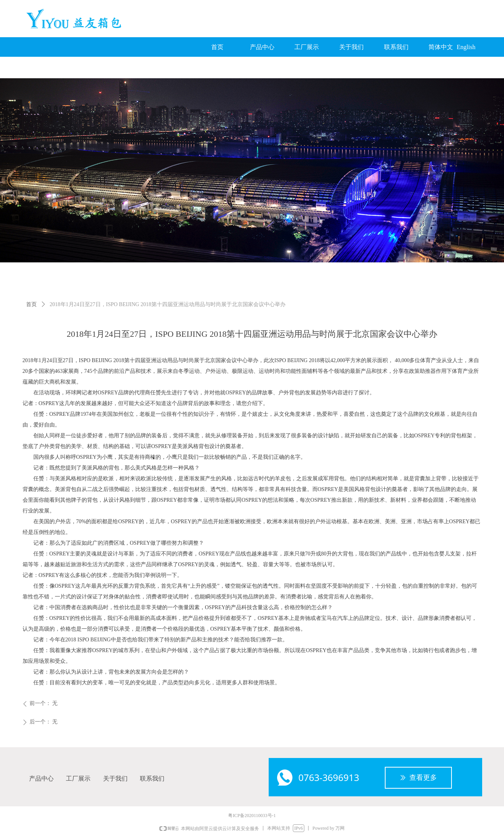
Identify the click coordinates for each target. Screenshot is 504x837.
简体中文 (441, 47)
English (466, 47)
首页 (31, 304)
